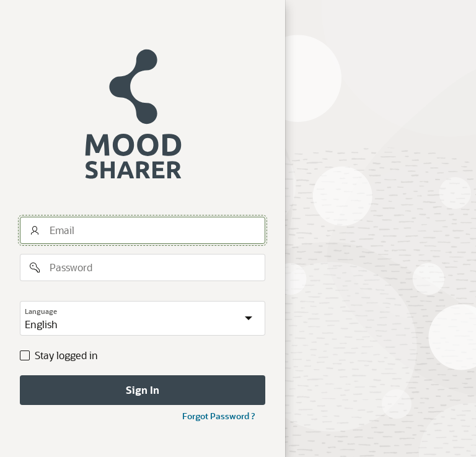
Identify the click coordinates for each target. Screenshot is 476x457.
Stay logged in (66, 355)
